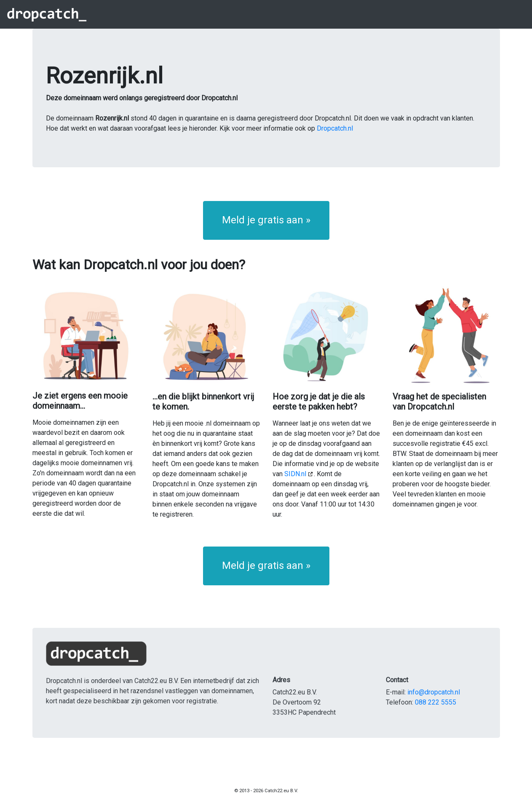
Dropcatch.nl (335, 128)
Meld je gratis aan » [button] (266, 220)
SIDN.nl (295, 474)
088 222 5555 (436, 702)
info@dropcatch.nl (434, 692)
